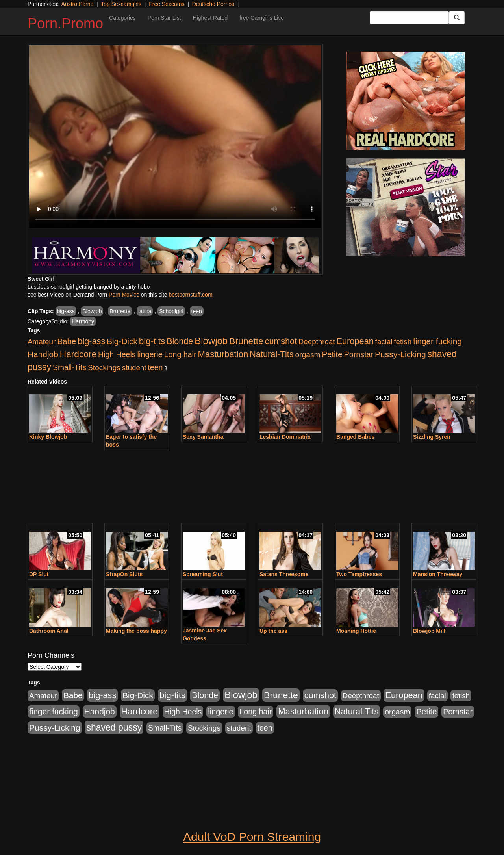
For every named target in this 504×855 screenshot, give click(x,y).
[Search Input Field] (409, 18)
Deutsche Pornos (213, 4)
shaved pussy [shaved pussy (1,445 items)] (114, 727)
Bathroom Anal (49, 631)
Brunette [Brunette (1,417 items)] (246, 341)
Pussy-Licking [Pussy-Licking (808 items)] (400, 354)
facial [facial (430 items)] (384, 342)
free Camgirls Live (262, 18)
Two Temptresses (359, 574)
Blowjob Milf (429, 631)
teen (197, 311)
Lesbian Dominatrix (285, 437)
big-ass (66, 311)
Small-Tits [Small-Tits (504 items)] (69, 368)
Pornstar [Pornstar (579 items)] (359, 354)
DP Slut (39, 574)
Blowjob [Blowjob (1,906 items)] (211, 341)
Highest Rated (210, 18)
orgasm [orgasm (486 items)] (308, 355)
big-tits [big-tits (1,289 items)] (152, 341)
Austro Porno (78, 4)
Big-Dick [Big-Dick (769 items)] (122, 341)
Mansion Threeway (438, 574)
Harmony (83, 321)
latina (145, 311)
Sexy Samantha (203, 437)
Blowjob (92, 311)
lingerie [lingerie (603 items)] (150, 354)
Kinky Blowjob (48, 437)
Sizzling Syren (432, 437)
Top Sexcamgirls (121, 4)
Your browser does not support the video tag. (175, 137)
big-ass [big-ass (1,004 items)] (91, 341)
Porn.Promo (65, 23)
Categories (122, 18)
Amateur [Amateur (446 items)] (42, 342)
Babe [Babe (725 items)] (67, 341)
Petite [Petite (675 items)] (332, 354)
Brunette (120, 311)
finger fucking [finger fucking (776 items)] (437, 341)
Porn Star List (164, 18)
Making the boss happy (136, 631)
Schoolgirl (171, 311)
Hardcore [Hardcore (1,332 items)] (78, 354)
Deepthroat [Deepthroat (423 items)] (317, 342)
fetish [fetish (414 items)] (403, 342)
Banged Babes (355, 437)
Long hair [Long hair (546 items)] (180, 354)
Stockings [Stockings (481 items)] (104, 368)
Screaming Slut (203, 574)
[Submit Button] (457, 18)
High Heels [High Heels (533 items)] (117, 354)
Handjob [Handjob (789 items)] (43, 354)
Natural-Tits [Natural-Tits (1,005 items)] (271, 354)
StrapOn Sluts (124, 574)
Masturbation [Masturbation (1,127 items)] (223, 354)
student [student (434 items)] (134, 368)
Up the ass (273, 631)
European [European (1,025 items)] (355, 341)
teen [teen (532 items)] (155, 367)
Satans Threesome (284, 574)
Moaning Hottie (356, 631)
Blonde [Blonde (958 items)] (180, 341)
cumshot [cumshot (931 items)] (281, 341)
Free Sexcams (167, 4)
